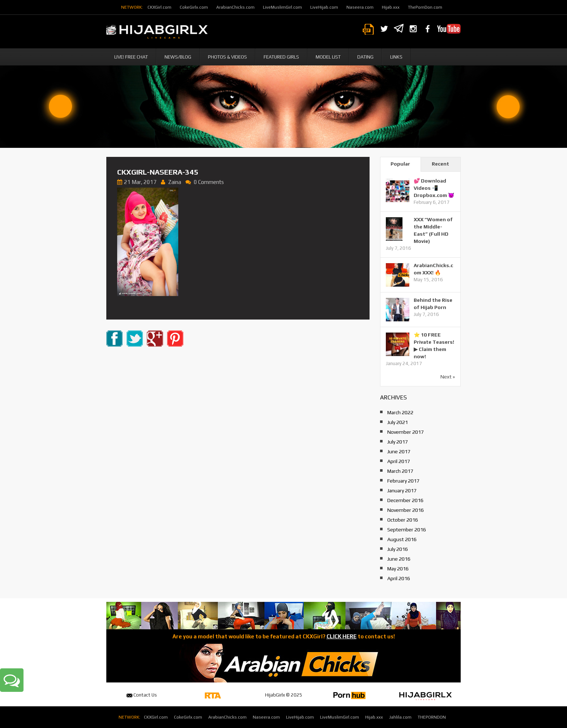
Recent (440, 164)
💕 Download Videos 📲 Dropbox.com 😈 (434, 188)
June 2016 (399, 559)
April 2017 (399, 461)
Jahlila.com (400, 717)
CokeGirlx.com (194, 7)
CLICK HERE (342, 636)
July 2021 (398, 422)
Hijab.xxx (391, 7)
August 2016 (402, 539)
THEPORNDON (432, 717)
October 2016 (403, 520)
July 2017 (398, 442)
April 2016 (399, 578)
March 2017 (400, 471)
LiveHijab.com (324, 7)
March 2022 (400, 412)
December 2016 (405, 500)
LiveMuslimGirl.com (282, 7)
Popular (400, 164)
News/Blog (178, 57)
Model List (328, 57)
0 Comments (209, 182)
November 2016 (406, 510)
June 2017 (399, 451)
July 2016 (398, 549)
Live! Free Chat (131, 57)
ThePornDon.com (425, 7)
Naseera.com (360, 7)
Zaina (175, 182)
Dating (365, 57)
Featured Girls (281, 57)
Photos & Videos (227, 57)
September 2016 (407, 530)
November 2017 (406, 432)
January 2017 (402, 491)
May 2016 (398, 569)
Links (396, 57)
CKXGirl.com (159, 7)
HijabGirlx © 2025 (284, 695)
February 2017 (403, 481)
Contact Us (142, 695)
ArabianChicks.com (235, 7)
